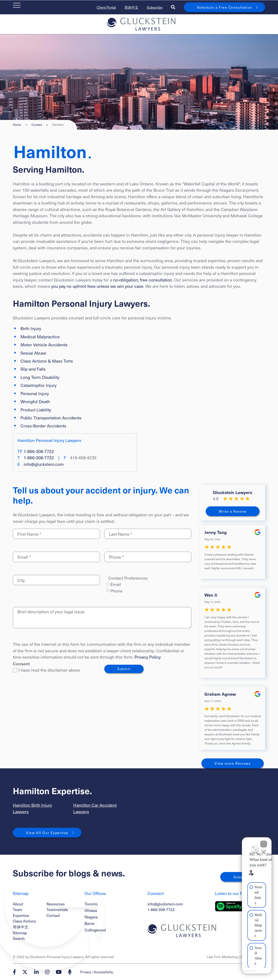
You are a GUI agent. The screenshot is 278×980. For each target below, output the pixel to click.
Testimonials (57, 909)
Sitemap (20, 933)
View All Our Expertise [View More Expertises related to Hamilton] (47, 833)
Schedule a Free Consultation (225, 7)
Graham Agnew (220, 694)
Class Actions (24, 921)
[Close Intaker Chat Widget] (264, 841)
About (18, 904)
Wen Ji (211, 595)
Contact (37, 125)
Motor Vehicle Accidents (44, 345)
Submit (124, 669)
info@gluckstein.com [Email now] (44, 464)
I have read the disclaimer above (46, 670)
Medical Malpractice (40, 337)
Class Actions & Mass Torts (47, 361)
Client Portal (106, 7)
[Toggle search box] (173, 7)
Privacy (86, 972)
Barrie (89, 923)
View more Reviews (232, 763)
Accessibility (103, 972)
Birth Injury (31, 328)
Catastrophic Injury (38, 385)
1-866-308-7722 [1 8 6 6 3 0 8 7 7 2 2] (39, 451)
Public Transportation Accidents (51, 418)
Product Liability (36, 410)
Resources (56, 904)
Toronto (91, 904)
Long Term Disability (40, 377)
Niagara (91, 917)
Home (17, 125)
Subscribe (155, 7)
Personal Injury (35, 393)
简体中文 (131, 7)
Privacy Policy (148, 657)
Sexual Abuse (33, 353)
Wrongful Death (35, 401)
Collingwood (95, 930)
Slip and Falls (33, 369)
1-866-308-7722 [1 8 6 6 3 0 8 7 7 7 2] (161, 909)
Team (17, 909)
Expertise (21, 915)
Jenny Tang (216, 532)
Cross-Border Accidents (43, 426)
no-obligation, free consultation (143, 280)
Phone (116, 591)
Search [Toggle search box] (19, 938)
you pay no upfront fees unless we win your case (97, 286)
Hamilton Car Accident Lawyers (95, 808)
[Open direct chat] (255, 846)
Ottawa (91, 910)
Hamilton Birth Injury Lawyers (32, 808)
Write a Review (232, 511)
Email (116, 584)
